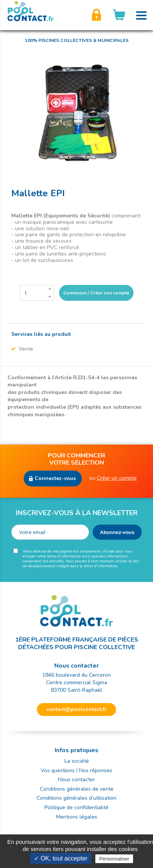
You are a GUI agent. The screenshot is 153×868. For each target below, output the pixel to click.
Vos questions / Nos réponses (76, 770)
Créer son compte (96, 15)
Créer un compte (117, 478)
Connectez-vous (55, 478)
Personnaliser (114, 859)
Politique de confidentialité (76, 807)
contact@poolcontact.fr (76, 709)
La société (77, 761)
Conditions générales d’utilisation (76, 798)
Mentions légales (77, 817)
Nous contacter (76, 780)
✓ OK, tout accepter (61, 858)
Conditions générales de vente (77, 789)
